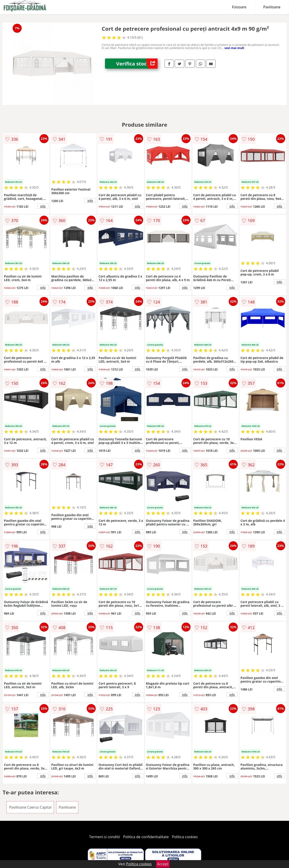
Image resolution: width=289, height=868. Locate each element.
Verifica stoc (137, 64)
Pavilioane (272, 7)
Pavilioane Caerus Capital (30, 807)
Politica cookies (185, 837)
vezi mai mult (234, 48)
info (43, 206)
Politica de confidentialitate (146, 837)
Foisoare (239, 7)
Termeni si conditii (105, 837)
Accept (163, 864)
